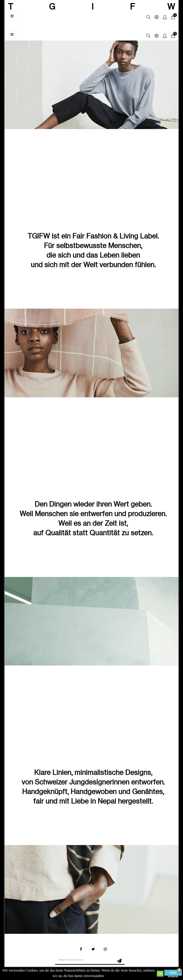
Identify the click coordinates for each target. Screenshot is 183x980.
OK (160, 974)
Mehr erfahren (173, 973)
